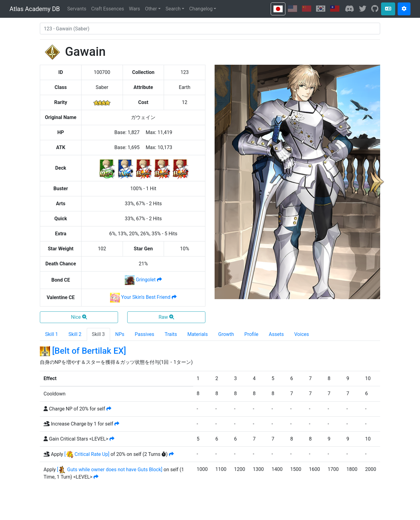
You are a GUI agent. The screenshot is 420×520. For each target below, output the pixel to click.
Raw (166, 317)
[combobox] (210, 29)
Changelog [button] (201, 9)
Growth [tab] (226, 334)
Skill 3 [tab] (98, 334)
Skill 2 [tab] (75, 334)
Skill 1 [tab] (52, 334)
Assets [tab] (276, 334)
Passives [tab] (145, 334)
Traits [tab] (171, 334)
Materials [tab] (198, 334)
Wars (135, 9)
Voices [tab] (302, 334)
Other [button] (151, 9)
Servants (77, 9)
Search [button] (173, 9)
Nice (79, 317)
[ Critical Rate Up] (87, 454)
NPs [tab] (120, 334)
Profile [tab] (251, 334)
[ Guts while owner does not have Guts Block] (110, 470)
